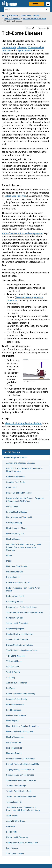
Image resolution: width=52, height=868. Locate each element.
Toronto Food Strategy (16, 786)
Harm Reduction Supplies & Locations (23, 726)
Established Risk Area (15, 196)
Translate (42, 28)
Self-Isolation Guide (15, 618)
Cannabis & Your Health (17, 699)
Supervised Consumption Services (21, 780)
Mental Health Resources (17, 837)
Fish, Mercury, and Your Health (19, 517)
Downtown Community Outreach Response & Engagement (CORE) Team (25, 500)
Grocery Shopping (14, 523)
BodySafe (11, 826)
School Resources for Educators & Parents (25, 612)
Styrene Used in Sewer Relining (20, 645)
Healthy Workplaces (15, 737)
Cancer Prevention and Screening (21, 694)
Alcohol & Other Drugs (16, 821)
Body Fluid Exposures (16, 477)
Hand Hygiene (12, 721)
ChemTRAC (11, 487)
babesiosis (22, 47)
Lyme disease (25, 50)
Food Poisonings (14, 710)
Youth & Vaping (13, 672)
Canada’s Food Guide (15, 482)
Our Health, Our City (15, 572)
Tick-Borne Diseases (15, 656)
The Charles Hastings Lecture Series (22, 650)
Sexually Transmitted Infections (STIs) (23, 764)
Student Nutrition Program (18, 640)
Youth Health (12, 816)
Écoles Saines (12, 507)
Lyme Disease (12, 848)
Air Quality (11, 677)
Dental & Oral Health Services (19, 493)
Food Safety (12, 832)
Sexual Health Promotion (17, 623)
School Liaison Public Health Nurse (22, 607)
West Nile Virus (13, 667)
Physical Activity (13, 577)
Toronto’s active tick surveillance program (22, 233)
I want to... (35, 4)
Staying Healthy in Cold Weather (20, 770)
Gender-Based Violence (16, 715)
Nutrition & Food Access (17, 566)
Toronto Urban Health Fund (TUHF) (21, 797)
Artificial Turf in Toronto (17, 683)
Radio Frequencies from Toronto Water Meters (23, 589)
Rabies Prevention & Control (18, 583)
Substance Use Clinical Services (20, 775)
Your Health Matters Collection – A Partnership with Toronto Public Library (23, 809)
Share (31, 28)
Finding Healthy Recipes (17, 512)
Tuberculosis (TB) (14, 802)
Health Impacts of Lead (16, 528)
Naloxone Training (14, 753)
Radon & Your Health (15, 596)
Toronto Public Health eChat (18, 791)
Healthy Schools (13, 539)
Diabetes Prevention (15, 705)
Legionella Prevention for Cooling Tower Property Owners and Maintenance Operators (24, 547)
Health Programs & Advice (16, 458)
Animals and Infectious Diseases (20, 463)
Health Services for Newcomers (20, 732)
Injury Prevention (14, 742)
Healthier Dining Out (15, 534)
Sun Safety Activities (15, 853)
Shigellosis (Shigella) (15, 629)
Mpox (9, 561)
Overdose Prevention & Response (21, 759)
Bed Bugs (10, 688)
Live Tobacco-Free (14, 748)
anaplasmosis (9, 47)
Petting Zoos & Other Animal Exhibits (22, 843)
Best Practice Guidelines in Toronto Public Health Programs (24, 470)
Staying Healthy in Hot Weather (20, 634)
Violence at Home (14, 661)
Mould (9, 555)
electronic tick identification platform (23, 423)
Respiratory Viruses (15, 602)
